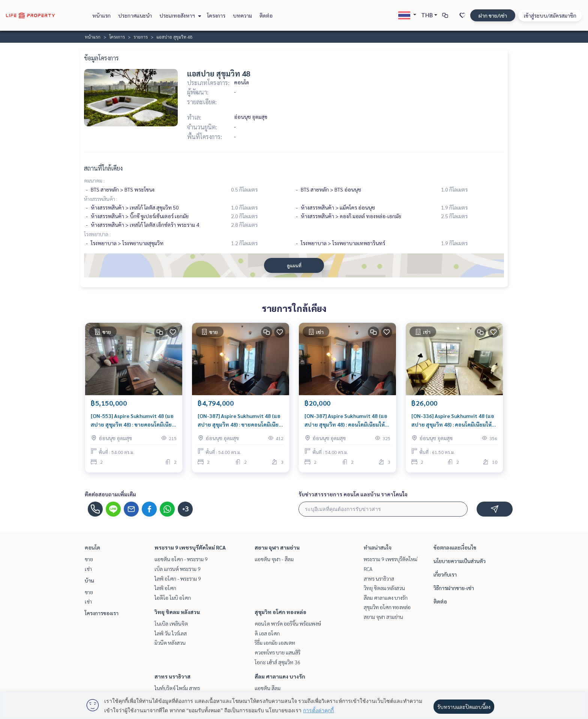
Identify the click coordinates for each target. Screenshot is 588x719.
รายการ (141, 37)
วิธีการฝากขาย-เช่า (454, 588)
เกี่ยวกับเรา (445, 574)
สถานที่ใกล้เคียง (103, 168)
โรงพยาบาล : (97, 234)
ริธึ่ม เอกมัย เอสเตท (275, 643)
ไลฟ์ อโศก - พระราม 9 (178, 578)
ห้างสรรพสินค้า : (101, 199)
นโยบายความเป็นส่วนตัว (460, 561)
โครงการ (216, 15)
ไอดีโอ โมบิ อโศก (173, 598)
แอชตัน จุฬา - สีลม (274, 559)
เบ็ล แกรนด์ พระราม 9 (178, 569)
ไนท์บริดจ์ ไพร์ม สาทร (177, 688)
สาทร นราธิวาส (172, 676)
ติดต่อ (266, 15)
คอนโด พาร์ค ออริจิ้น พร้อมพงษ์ (288, 623)
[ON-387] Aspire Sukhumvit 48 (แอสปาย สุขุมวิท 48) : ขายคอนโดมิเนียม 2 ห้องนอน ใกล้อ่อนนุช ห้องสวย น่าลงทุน (240, 420)
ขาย (89, 559)
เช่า (88, 569)
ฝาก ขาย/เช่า (493, 15)
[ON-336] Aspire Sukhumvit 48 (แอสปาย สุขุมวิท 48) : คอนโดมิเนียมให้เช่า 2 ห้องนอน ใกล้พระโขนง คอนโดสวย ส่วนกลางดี (453, 420)
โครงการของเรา (102, 613)
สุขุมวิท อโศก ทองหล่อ (280, 612)
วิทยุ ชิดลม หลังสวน (177, 612)
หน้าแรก (101, 15)
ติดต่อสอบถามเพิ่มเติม (110, 494)
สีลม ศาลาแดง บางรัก (280, 676)
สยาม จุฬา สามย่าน (277, 547)
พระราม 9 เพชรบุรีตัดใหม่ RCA (190, 547)
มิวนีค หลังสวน (170, 643)
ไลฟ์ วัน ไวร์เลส (171, 633)
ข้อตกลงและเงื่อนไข (455, 547)
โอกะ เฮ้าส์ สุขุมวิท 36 (277, 662)
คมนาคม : (94, 180)
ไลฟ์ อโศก (165, 588)
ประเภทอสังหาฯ (179, 15)
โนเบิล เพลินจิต (171, 623)
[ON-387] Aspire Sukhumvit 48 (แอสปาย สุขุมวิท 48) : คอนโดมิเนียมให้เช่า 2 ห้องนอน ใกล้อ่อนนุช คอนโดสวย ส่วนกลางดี (346, 420)
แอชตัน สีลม (268, 688)
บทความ (242, 15)
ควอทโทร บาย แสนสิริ (277, 652)
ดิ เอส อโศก (267, 633)
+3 (185, 509)
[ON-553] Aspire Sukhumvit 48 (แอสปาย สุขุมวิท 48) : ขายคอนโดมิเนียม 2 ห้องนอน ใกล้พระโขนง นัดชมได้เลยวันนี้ (133, 420)
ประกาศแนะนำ (135, 15)
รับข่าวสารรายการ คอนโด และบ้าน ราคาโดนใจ (353, 494)
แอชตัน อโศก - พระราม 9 (181, 559)
